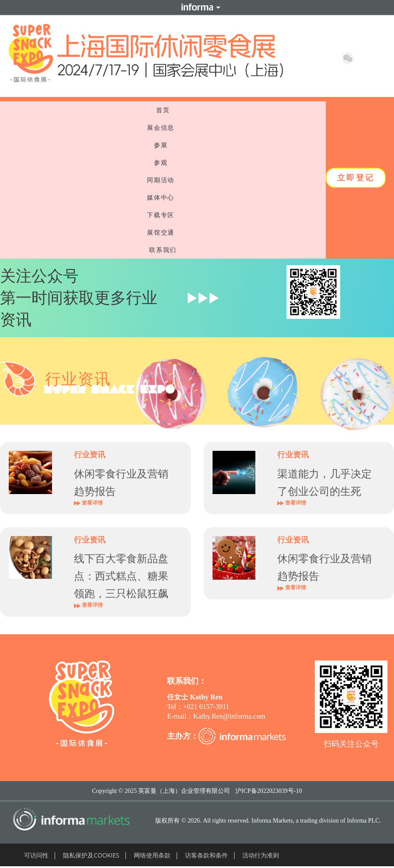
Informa (197, 7)
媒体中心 (163, 197)
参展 (163, 145)
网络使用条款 (152, 855)
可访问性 (36, 855)
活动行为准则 (261, 855)
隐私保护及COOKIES (91, 855)
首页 (163, 110)
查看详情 (88, 503)
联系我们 (163, 250)
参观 (163, 163)
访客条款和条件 (206, 855)
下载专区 (163, 215)
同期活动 (163, 180)
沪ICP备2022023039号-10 (268, 791)
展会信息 (163, 128)
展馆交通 (163, 232)
